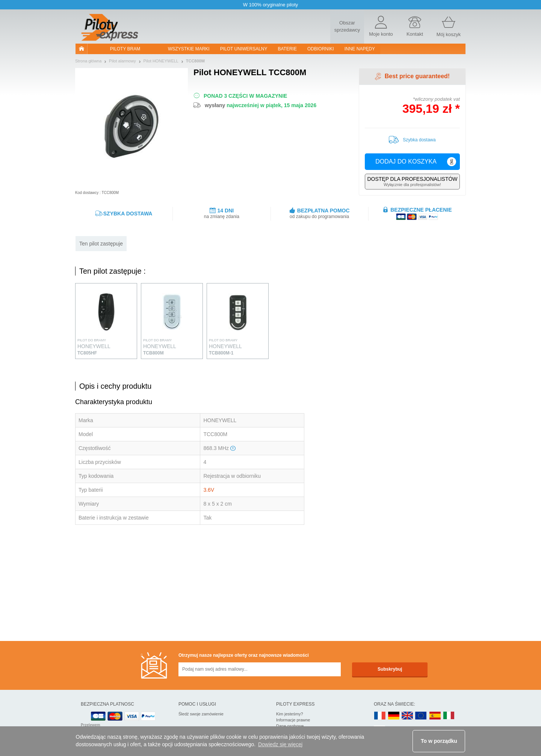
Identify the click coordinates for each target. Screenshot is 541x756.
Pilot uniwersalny (244, 49)
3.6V (209, 490)
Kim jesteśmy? (290, 714)
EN (421, 716)
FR (380, 716)
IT (449, 716)
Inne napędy (360, 49)
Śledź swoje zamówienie (201, 714)
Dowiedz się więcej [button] (280, 744)
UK (408, 716)
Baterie (287, 49)
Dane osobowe (290, 726)
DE (394, 716)
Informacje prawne (293, 720)
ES (435, 716)
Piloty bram (125, 49)
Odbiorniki (321, 49)
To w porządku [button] (439, 741)
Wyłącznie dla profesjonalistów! (412, 181)
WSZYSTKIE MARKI (189, 49)
